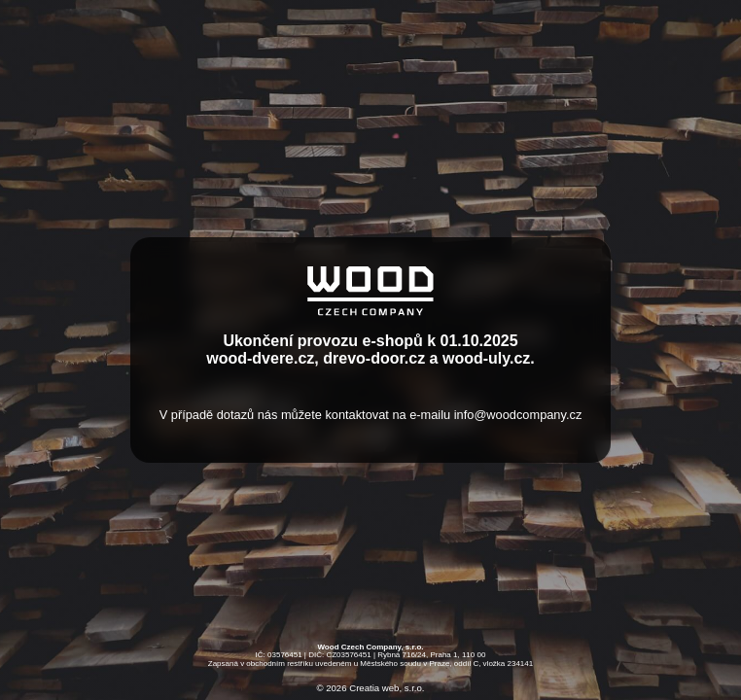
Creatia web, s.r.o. (387, 688)
